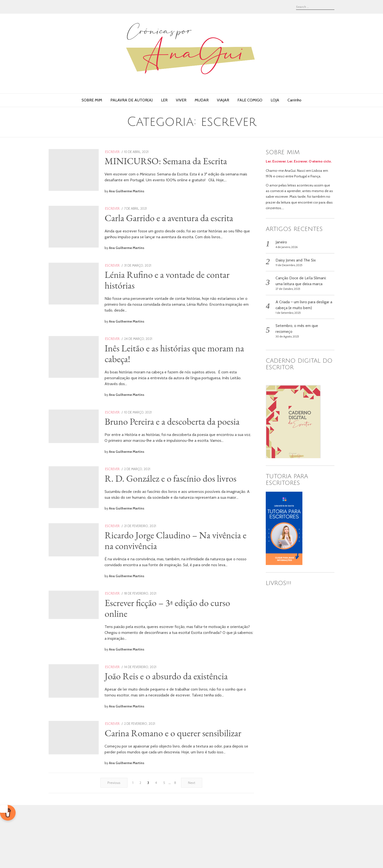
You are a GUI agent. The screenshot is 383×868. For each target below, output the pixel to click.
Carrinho (294, 100)
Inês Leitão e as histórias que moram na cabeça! (185, 373)
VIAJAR (223, 100)
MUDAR (202, 100)
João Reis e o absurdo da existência (182, 722)
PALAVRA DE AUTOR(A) (132, 100)
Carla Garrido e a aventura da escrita (185, 228)
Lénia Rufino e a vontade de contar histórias (183, 300)
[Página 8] (175, 846)
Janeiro (281, 242)
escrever (128, 152)
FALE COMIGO (250, 100)
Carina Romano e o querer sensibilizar (168, 785)
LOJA (275, 100)
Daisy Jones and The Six (296, 260)
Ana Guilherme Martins (143, 197)
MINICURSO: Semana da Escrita (182, 161)
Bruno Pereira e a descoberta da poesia (176, 447)
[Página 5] (164, 846)
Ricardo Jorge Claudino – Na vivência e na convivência (173, 581)
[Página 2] (140, 846)
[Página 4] (156, 846)
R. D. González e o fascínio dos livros (186, 509)
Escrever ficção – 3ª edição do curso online (183, 654)
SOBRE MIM (92, 100)
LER (164, 100)
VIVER (181, 100)
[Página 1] (133, 846)
